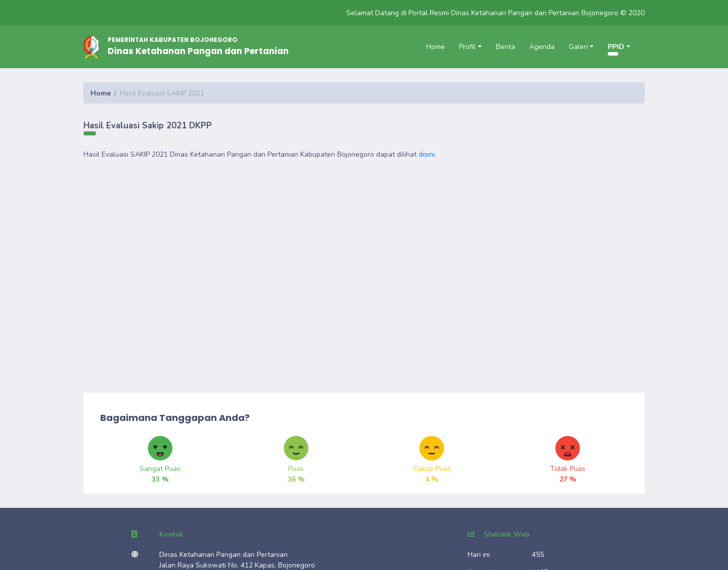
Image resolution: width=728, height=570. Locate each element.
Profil (467, 47)
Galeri (578, 47)
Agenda (542, 47)
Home (436, 47)
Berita (506, 47)
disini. (427, 154)
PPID (616, 47)
